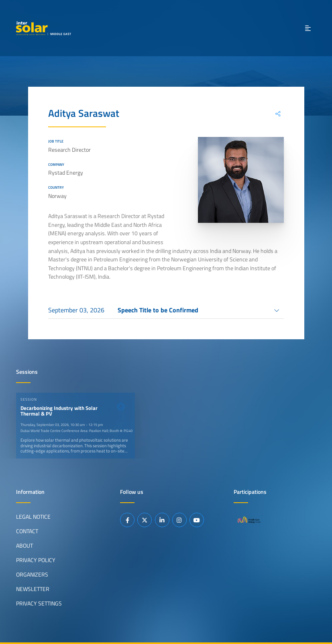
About (24, 546)
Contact (27, 531)
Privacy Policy (36, 560)
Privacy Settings (39, 603)
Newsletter (33, 589)
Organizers (32, 575)
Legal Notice (33, 517)
